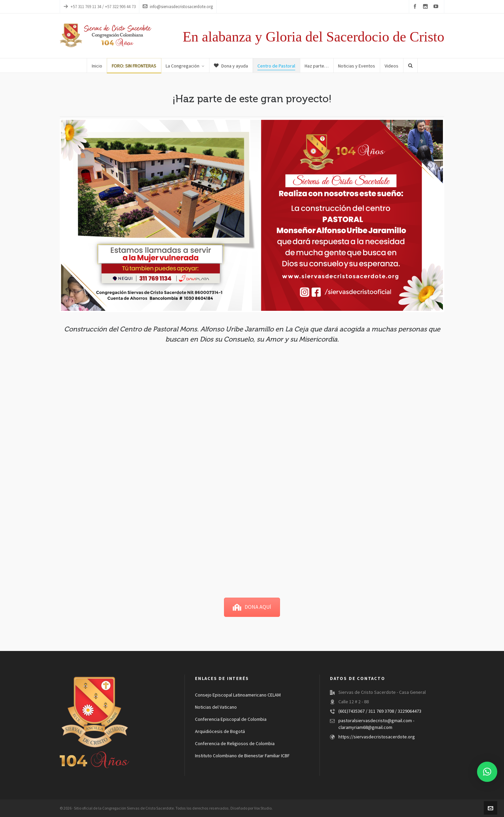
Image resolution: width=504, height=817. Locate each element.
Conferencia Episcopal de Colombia (231, 719)
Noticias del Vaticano (216, 707)
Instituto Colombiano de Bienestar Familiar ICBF (242, 756)
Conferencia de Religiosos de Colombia (235, 744)
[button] (487, 772)
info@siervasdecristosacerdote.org (178, 7)
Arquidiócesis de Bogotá (220, 732)
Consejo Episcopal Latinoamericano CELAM (238, 695)
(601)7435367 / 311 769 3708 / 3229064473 (380, 711)
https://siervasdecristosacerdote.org (377, 737)
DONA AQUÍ (252, 607)
